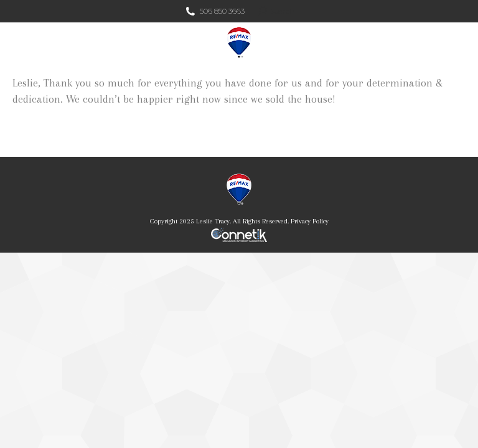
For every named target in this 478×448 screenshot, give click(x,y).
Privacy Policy (310, 221)
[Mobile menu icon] (458, 42)
